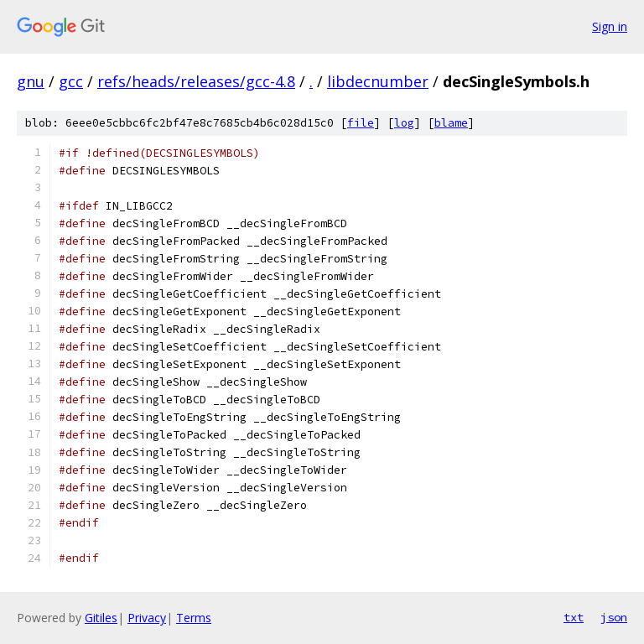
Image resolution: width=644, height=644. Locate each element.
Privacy (147, 618)
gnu (31, 81)
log (404, 123)
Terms (194, 618)
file (361, 123)
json (614, 617)
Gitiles (101, 618)
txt (574, 617)
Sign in (610, 26)
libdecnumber (378, 81)
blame (451, 123)
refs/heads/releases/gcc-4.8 (196, 81)
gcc (71, 81)
